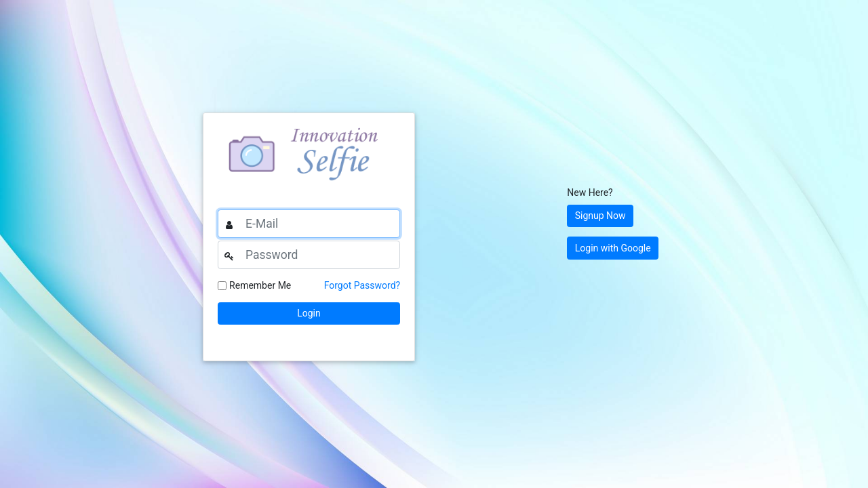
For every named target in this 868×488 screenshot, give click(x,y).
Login (309, 313)
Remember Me (260, 285)
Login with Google (613, 248)
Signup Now (600, 216)
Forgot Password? (362, 285)
